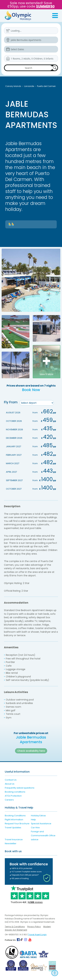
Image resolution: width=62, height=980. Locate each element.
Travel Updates (13, 828)
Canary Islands (13, 86)
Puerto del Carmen (46, 86)
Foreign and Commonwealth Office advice (43, 836)
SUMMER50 (45, 6)
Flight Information (14, 820)
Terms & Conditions (15, 927)
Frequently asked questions (20, 788)
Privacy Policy (34, 927)
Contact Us (11, 780)
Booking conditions (15, 792)
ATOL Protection (13, 796)
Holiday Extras (38, 816)
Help (33, 820)
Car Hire (35, 828)
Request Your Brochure (17, 824)
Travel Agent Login (37, 935)
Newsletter (11, 843)
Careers (9, 800)
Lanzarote (29, 86)
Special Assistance (41, 824)
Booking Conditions (15, 816)
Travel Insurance (14, 839)
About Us (10, 784)
